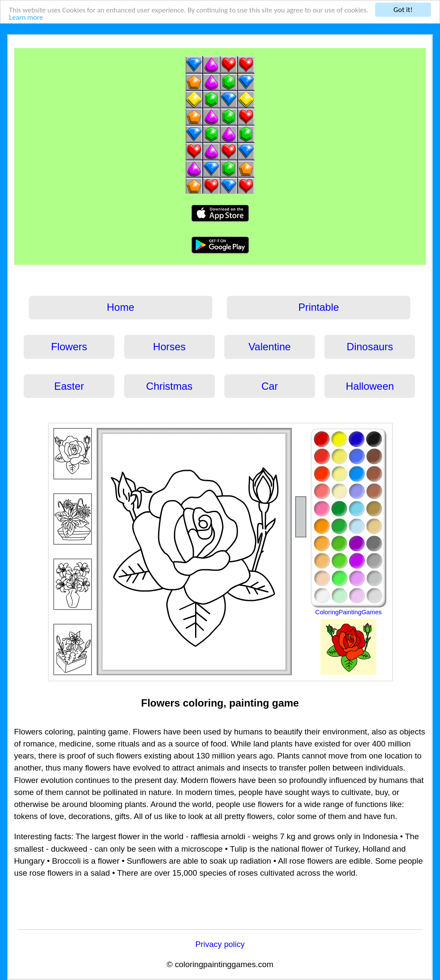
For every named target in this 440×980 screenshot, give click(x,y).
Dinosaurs (370, 347)
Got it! (403, 10)
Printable (319, 307)
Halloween (370, 386)
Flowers (69, 347)
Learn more (26, 17)
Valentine (269, 347)
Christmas (169, 386)
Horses (169, 347)
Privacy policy (220, 944)
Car (270, 386)
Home (121, 307)
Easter (69, 386)
